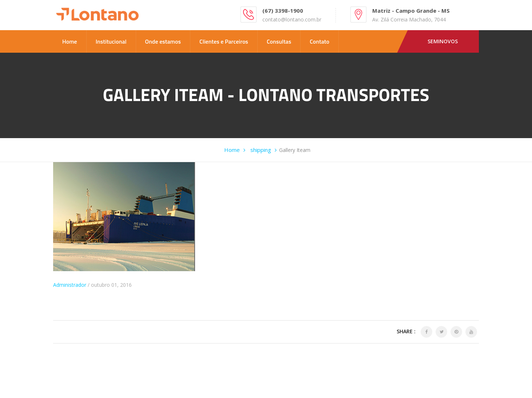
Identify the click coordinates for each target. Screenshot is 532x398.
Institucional (111, 41)
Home (70, 41)
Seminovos (443, 41)
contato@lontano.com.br (292, 19)
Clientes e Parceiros (224, 41)
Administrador (70, 285)
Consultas (279, 41)
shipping (261, 150)
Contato (319, 41)
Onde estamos (163, 41)
